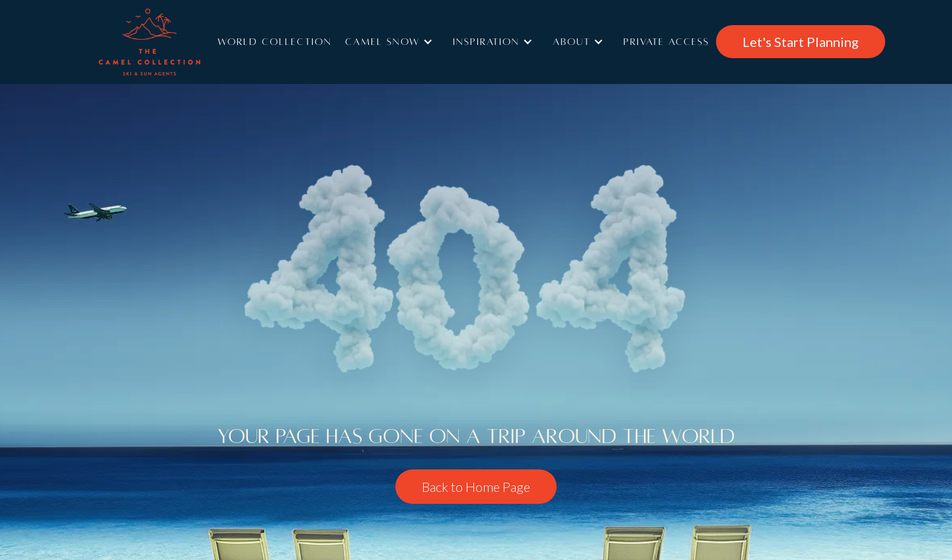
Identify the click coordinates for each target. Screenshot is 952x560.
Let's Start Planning (801, 42)
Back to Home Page (476, 487)
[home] (169, 42)
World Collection (275, 42)
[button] (392, 42)
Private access (666, 42)
